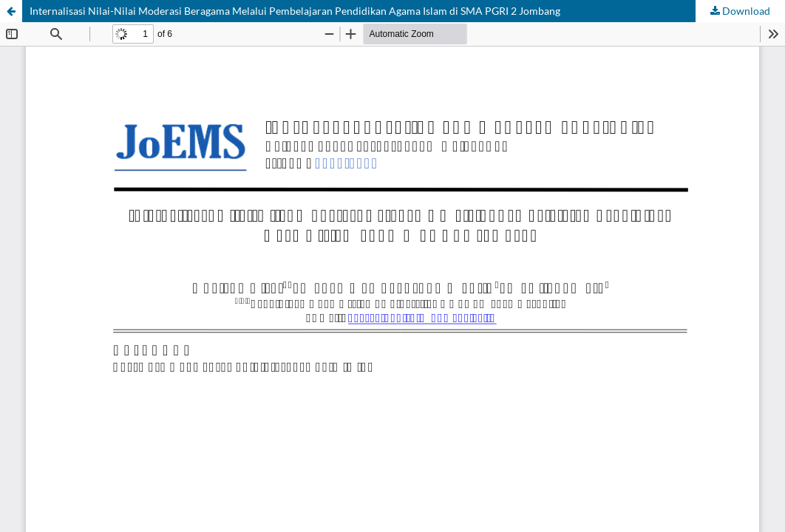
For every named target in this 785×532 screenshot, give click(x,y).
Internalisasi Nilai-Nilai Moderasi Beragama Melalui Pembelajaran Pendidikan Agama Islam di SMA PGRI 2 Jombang (295, 11)
